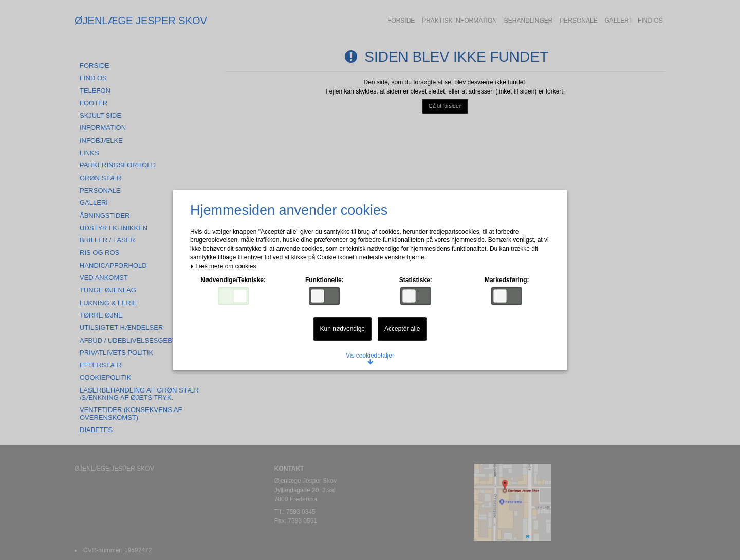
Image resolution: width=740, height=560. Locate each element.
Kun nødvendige (343, 329)
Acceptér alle (402, 329)
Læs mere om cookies (223, 266)
